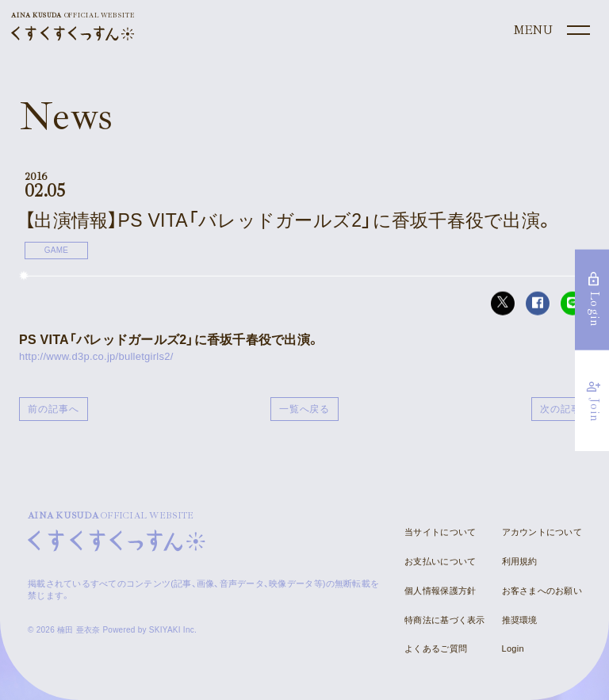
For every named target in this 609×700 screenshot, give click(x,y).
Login (513, 648)
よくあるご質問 (436, 648)
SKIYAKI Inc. (173, 630)
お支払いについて (440, 561)
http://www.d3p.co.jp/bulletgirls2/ (96, 356)
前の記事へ (54, 409)
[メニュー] (550, 31)
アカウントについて (542, 532)
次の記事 (561, 409)
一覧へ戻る (305, 409)
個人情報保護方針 (440, 591)
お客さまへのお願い (542, 591)
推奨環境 (520, 620)
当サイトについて (440, 532)
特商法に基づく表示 (444, 620)
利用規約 (520, 561)
